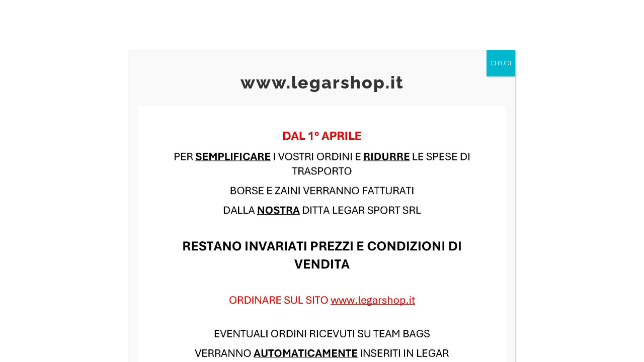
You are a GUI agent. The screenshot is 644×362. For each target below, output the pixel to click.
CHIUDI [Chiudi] (501, 63)
